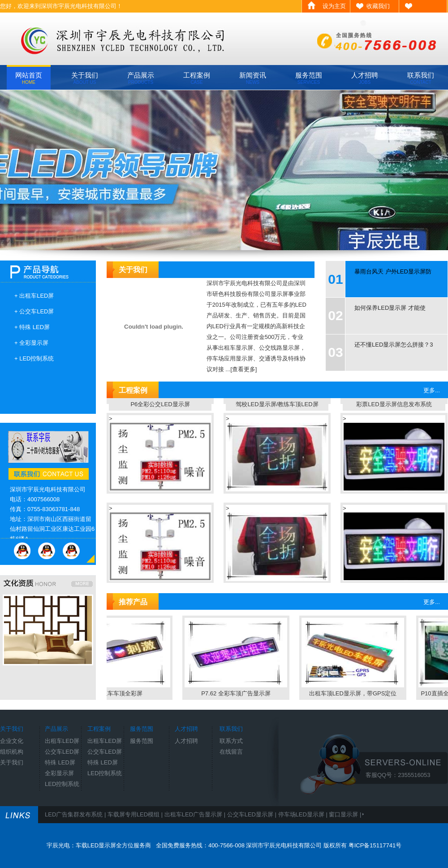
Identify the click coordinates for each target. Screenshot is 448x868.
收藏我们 (378, 6)
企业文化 (12, 741)
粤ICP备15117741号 (375, 845)
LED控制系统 (62, 784)
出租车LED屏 (62, 741)
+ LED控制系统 (34, 358)
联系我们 (421, 78)
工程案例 (197, 78)
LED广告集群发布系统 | (76, 814)
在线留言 (231, 752)
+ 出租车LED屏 (34, 296)
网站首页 (29, 78)
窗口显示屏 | (346, 814)
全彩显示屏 (59, 773)
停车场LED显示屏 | (304, 814)
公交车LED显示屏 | (253, 814)
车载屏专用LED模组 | (136, 814)
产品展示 (141, 78)
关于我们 (85, 78)
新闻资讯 (253, 78)
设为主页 (334, 6)
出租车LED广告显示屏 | (196, 814)
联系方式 (231, 741)
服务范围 (309, 78)
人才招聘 (365, 78)
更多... (432, 390)
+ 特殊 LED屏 (32, 327)
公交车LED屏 (62, 752)
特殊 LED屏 (60, 762)
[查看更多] (243, 369)
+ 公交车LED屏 (34, 311)
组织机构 (12, 752)
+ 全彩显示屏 (31, 343)
